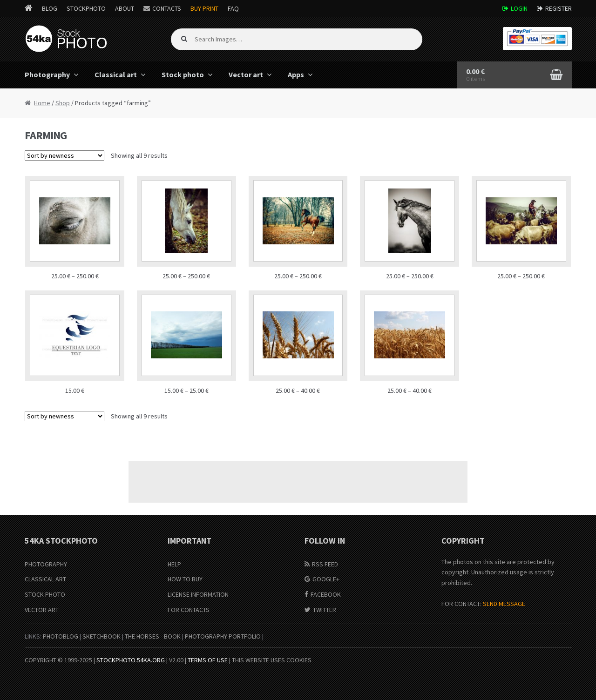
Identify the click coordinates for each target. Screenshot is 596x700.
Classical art (116, 74)
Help (174, 564)
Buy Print (204, 8)
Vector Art (42, 610)
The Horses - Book (153, 636)
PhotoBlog (61, 636)
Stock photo (183, 74)
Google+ (326, 579)
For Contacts (189, 610)
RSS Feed (325, 564)
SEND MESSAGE (504, 604)
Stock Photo (45, 594)
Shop (63, 103)
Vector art (246, 74)
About (125, 8)
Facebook (326, 594)
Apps (296, 74)
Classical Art (45, 579)
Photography (47, 74)
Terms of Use (208, 660)
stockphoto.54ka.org (131, 660)
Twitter (325, 610)
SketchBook (102, 636)
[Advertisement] (298, 482)
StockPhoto (86, 8)
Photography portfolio (223, 636)
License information (198, 594)
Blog (50, 8)
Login (519, 8)
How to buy (185, 579)
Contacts (167, 8)
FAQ (233, 8)
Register (559, 8)
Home (42, 103)
